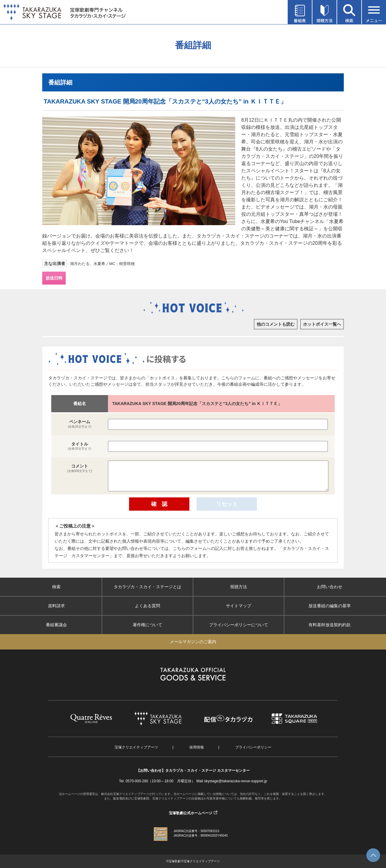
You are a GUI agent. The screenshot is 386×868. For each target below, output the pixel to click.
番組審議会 (56, 625)
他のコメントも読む (276, 324)
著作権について (147, 625)
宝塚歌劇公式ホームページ (191, 813)
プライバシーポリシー (253, 747)
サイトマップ (239, 606)
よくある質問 (147, 606)
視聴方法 (239, 587)
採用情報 (197, 747)
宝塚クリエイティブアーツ (136, 747)
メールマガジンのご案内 (193, 642)
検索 (56, 587)
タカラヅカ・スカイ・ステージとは (147, 587)
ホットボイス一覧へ (322, 324)
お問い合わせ (330, 587)
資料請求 (56, 606)
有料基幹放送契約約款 (330, 625)
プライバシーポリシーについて (239, 625)
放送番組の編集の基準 (330, 606)
